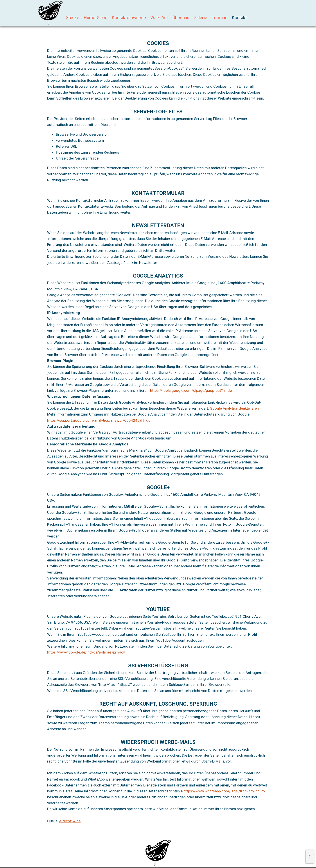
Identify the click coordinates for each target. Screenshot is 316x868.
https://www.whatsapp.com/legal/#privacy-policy (224, 791)
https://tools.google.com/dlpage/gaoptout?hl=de (191, 390)
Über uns (181, 18)
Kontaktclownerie (129, 18)
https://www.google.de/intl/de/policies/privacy (86, 652)
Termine (219, 18)
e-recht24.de (70, 821)
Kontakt (239, 18)
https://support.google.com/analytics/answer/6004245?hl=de (99, 420)
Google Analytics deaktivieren (234, 408)
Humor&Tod (95, 18)
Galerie (200, 18)
